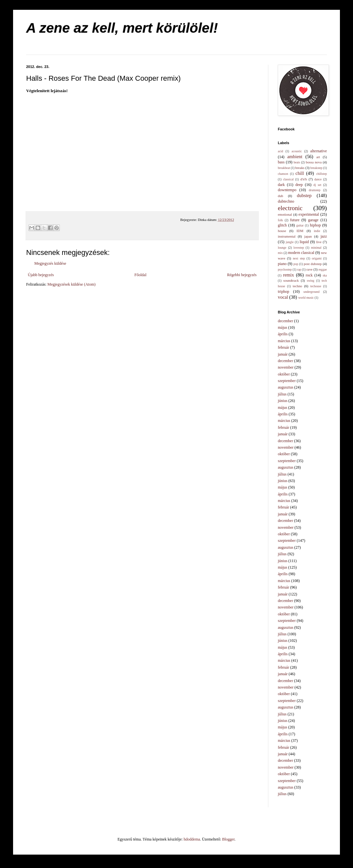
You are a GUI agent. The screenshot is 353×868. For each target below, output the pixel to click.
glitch (282, 225)
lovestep (299, 248)
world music (306, 298)
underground (312, 292)
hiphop (315, 225)
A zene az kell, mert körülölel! (122, 28)
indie (317, 231)
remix (289, 275)
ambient (295, 157)
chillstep (321, 174)
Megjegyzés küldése (50, 263)
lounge (282, 248)
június (283, 401)
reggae (323, 269)
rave (310, 269)
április (283, 334)
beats (297, 162)
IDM (300, 231)
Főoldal (140, 275)
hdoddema (192, 839)
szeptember (287, 381)
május (283, 327)
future (295, 220)
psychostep (285, 269)
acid (280, 151)
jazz (324, 236)
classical (288, 179)
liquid (304, 242)
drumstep (315, 190)
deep (299, 185)
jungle (290, 242)
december (286, 321)
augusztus (286, 387)
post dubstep (313, 264)
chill (300, 173)
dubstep (304, 195)
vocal (283, 297)
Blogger (228, 839)
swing (311, 281)
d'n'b (304, 179)
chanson (283, 174)
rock (309, 275)
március (284, 341)
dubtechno (286, 201)
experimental (309, 214)
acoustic (297, 151)
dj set (317, 185)
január (283, 354)
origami (317, 258)
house (282, 231)
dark (281, 185)
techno (297, 286)
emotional (285, 214)
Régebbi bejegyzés (242, 275)
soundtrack (291, 280)
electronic (290, 208)
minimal (316, 248)
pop (296, 264)
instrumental (287, 236)
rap (299, 269)
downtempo (287, 190)
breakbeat (284, 168)
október (284, 374)
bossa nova (313, 162)
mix (280, 253)
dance (318, 179)
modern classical (301, 253)
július (282, 394)
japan (308, 236)
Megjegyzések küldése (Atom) (71, 284)
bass (281, 162)
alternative (319, 151)
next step (299, 258)
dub (280, 196)
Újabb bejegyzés (41, 275)
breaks (300, 168)
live (319, 242)
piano (282, 264)
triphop (284, 292)
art (318, 157)
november (286, 367)
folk (280, 220)
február (284, 347)
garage (313, 220)
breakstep (317, 168)
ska (325, 275)
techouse (316, 286)
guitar (300, 225)
